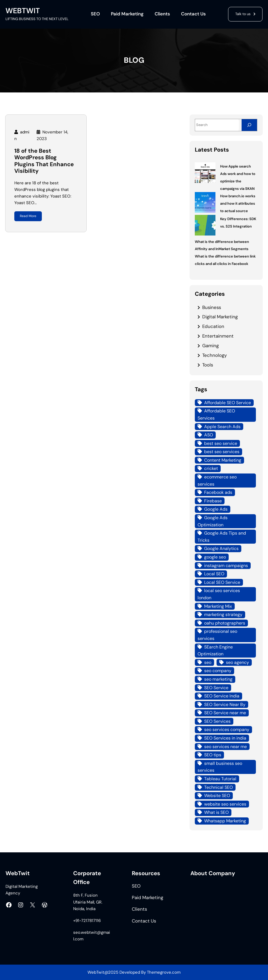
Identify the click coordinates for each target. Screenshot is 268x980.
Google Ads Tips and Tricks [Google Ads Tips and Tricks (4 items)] (222, 537)
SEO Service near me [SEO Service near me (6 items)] (225, 713)
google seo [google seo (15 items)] (215, 557)
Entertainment (218, 336)
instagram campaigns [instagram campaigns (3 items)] (226, 566)
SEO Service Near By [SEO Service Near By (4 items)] (225, 704)
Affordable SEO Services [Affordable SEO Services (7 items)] (216, 414)
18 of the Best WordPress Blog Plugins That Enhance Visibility (44, 161)
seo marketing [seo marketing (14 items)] (218, 679)
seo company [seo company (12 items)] (218, 671)
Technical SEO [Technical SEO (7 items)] (218, 787)
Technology (214, 355)
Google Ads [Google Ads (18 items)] (216, 509)
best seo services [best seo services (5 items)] (222, 452)
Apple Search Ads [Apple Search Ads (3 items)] (222, 427)
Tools (208, 365)
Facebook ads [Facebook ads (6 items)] (218, 492)
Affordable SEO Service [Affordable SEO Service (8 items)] (228, 403)
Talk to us (243, 14)
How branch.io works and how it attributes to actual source (238, 203)
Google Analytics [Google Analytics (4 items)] (221, 548)
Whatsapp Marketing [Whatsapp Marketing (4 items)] (225, 821)
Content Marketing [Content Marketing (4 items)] (223, 460)
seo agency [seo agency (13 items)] (237, 662)
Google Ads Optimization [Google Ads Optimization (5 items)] (213, 521)
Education (213, 326)
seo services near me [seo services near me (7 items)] (225, 747)
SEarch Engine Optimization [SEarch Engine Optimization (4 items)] (215, 651)
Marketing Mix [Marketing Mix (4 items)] (218, 606)
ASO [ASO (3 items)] (209, 435)
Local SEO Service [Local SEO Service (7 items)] (222, 582)
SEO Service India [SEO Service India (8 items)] (222, 696)
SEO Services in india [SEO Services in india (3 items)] (225, 738)
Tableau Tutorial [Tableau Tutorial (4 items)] (220, 779)
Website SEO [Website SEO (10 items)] (217, 796)
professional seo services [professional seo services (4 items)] (217, 635)
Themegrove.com (164, 972)
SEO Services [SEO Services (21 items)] (217, 721)
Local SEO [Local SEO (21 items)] (214, 574)
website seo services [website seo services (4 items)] (225, 804)
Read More (28, 216)
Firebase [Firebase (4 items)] (213, 501)
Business (212, 307)
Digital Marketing (220, 317)
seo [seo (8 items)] (208, 662)
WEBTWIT (23, 11)
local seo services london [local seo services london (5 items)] (219, 594)
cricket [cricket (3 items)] (211, 468)
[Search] (249, 125)
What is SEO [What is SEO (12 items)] (216, 812)
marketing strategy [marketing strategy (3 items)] (223, 614)
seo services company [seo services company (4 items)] (227, 729)
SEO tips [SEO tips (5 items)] (213, 755)
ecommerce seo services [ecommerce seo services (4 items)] (217, 481)
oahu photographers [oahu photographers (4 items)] (225, 623)
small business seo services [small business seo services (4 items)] (220, 767)
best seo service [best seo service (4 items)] (221, 443)
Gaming (210, 346)
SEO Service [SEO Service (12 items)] (216, 688)
